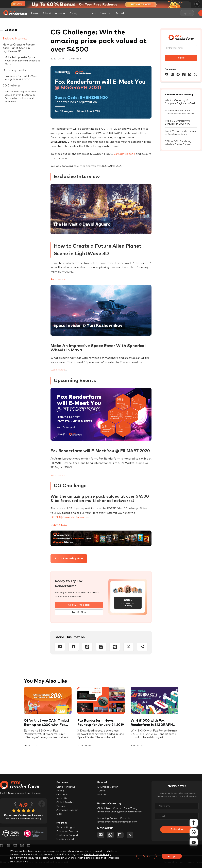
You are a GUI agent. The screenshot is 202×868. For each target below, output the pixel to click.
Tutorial (102, 791)
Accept (172, 856)
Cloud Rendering (54, 13)
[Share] (142, 647)
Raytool (102, 795)
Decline (147, 856)
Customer (62, 795)
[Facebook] (74, 647)
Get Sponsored (65, 839)
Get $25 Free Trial (79, 605)
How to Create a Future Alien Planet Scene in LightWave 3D (19, 48)
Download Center (107, 787)
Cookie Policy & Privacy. (98, 855)
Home (35, 13)
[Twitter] (129, 647)
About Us (62, 798)
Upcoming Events (14, 70)
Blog (59, 814)
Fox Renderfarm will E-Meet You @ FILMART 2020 (21, 78)
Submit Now (59, 525)
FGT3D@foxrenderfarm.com (70, 517)
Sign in (187, 13)
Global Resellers (65, 802)
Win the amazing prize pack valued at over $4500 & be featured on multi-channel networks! (20, 97)
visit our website (124, 154)
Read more (58, 280)
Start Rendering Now (69, 559)
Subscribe (177, 829)
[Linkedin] (60, 647)
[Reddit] (115, 647)
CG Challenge (12, 86)
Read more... (59, 475)
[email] (101, 835)
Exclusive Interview (15, 39)
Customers (89, 13)
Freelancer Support (67, 835)
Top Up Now (79, 612)
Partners (61, 806)
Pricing (73, 13)
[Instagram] (101, 647)
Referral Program (66, 828)
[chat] (120, 835)
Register (181, 58)
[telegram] (130, 835)
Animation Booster (67, 810)
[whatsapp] (110, 835)
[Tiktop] (87, 647)
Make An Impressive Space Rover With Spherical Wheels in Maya (22, 61)
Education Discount (68, 831)
